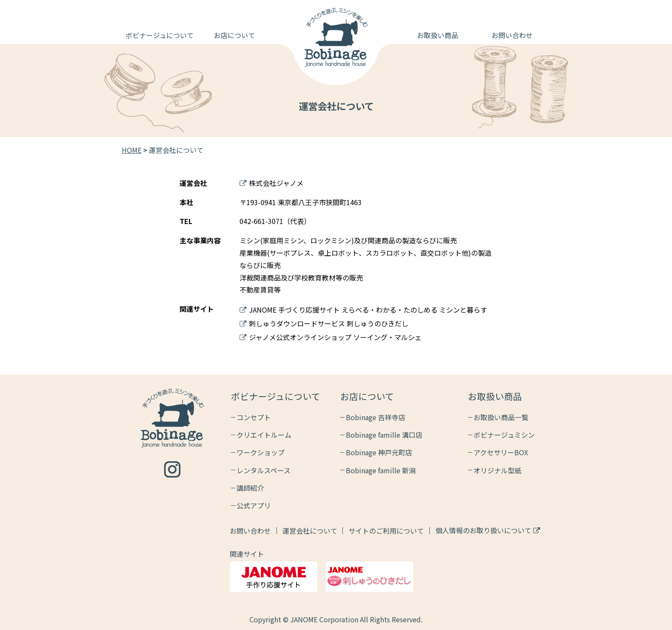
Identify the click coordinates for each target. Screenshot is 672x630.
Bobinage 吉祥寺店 (376, 417)
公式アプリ (254, 505)
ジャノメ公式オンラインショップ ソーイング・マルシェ (331, 337)
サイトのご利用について (386, 531)
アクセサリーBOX (501, 452)
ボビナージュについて (160, 35)
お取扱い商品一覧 (501, 417)
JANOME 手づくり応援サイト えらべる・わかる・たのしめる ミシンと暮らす (363, 310)
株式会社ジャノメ (271, 183)
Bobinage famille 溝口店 (384, 435)
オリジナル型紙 (498, 470)
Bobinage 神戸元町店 (379, 452)
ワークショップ (261, 452)
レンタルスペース (264, 470)
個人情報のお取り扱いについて (488, 530)
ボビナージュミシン (504, 435)
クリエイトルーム (264, 435)
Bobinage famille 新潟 (381, 470)
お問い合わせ (512, 35)
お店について (234, 35)
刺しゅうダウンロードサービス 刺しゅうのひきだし (324, 323)
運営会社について (310, 531)
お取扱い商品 (438, 35)
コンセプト (254, 417)
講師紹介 (250, 488)
